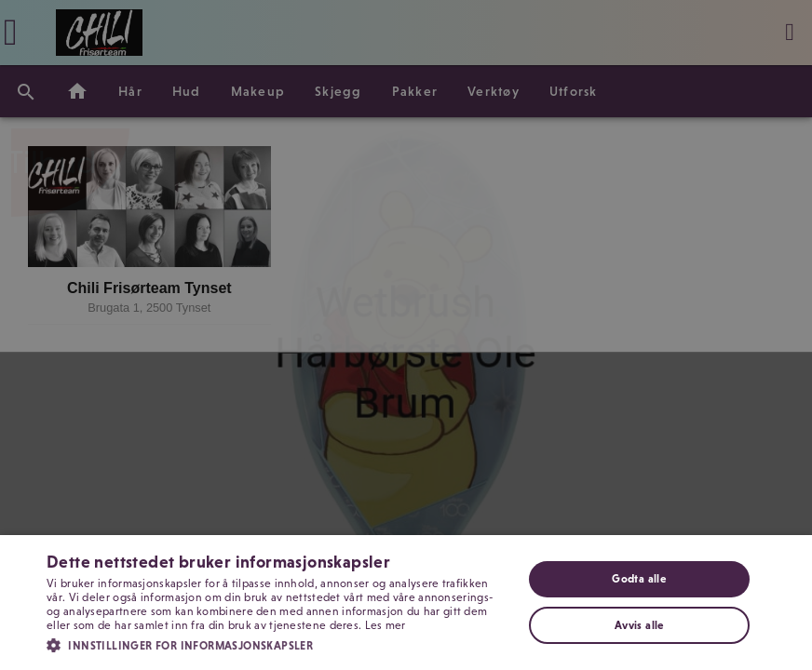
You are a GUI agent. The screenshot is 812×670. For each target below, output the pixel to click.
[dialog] (406, 335)
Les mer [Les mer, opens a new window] (386, 625)
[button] (277, 644)
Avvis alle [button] (639, 625)
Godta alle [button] (639, 579)
